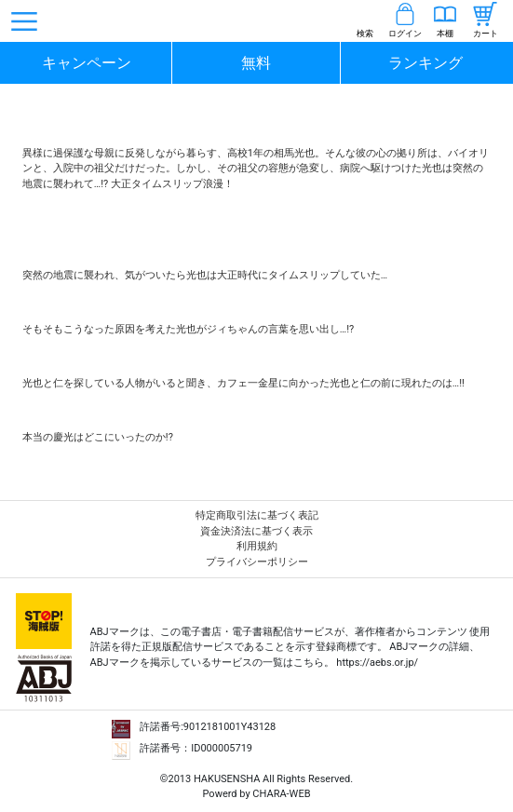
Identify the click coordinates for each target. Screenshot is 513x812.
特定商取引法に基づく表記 (257, 515)
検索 (365, 34)
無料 (256, 63)
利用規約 (257, 546)
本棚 (445, 34)
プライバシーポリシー (257, 562)
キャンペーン (87, 63)
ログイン (405, 34)
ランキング (425, 63)
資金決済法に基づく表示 (256, 531)
